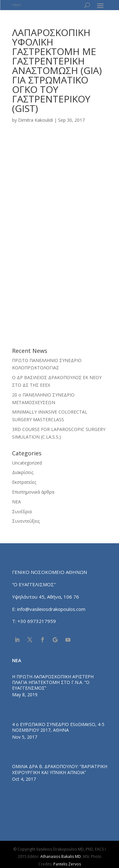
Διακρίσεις (23, 472)
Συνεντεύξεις (26, 521)
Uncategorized (27, 463)
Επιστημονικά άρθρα (33, 492)
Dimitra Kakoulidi (36, 120)
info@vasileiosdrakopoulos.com (51, 609)
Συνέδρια (22, 511)
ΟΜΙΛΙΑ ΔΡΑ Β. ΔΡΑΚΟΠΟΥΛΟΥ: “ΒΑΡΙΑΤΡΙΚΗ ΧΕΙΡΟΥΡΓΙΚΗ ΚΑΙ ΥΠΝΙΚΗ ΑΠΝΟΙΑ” (60, 769)
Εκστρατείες (24, 482)
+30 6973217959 (37, 621)
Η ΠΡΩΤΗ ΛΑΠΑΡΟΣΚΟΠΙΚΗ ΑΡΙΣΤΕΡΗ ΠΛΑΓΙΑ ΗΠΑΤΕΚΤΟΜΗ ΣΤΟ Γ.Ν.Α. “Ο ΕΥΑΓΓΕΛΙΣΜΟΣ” (53, 682)
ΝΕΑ (17, 502)
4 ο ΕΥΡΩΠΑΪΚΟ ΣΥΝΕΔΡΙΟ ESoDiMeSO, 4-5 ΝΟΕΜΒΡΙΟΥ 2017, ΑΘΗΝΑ (58, 727)
